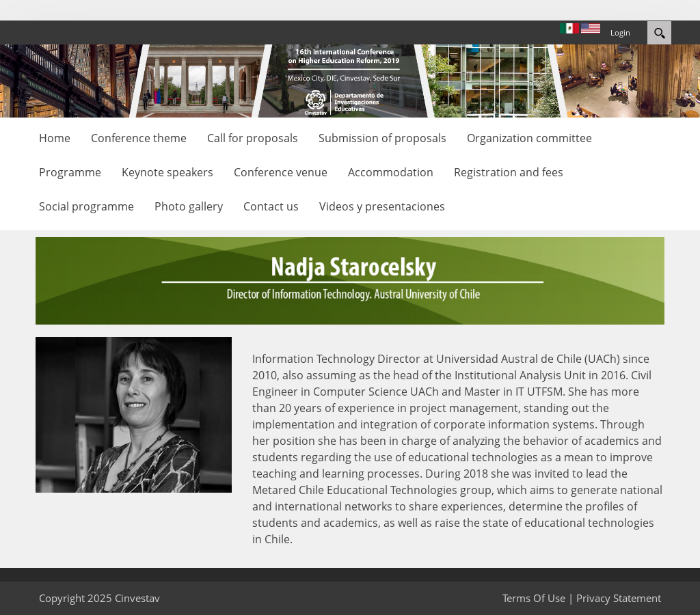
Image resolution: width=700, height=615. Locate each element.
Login (620, 32)
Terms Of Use (534, 598)
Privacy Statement (619, 598)
